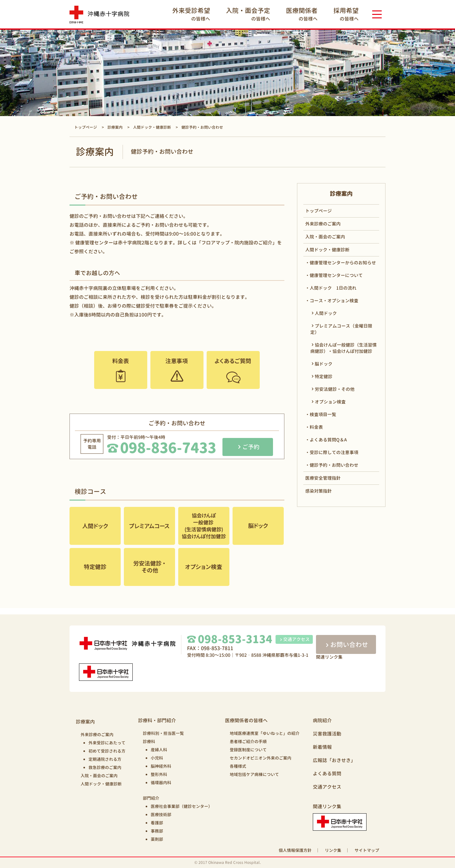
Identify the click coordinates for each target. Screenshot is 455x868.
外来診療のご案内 (323, 224)
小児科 (157, 758)
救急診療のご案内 (105, 767)
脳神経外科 (161, 766)
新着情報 (322, 747)
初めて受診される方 (107, 751)
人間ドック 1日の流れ (333, 288)
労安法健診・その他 (335, 389)
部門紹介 (151, 798)
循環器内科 (161, 783)
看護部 (157, 823)
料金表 (316, 427)
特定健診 (324, 376)
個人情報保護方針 (295, 850)
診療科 (149, 742)
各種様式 (238, 766)
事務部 (157, 831)
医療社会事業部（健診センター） (182, 806)
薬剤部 (157, 839)
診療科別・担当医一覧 (163, 733)
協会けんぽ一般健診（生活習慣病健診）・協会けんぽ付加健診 (343, 348)
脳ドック (324, 364)
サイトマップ (367, 850)
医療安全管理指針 (323, 478)
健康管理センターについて (336, 275)
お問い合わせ (346, 644)
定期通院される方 (105, 759)
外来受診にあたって (107, 743)
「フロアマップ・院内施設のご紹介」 (237, 243)
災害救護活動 (327, 734)
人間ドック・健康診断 (327, 250)
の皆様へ (191, 14)
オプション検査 (330, 402)
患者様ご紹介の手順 (248, 742)
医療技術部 (161, 815)
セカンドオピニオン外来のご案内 (261, 758)
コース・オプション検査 (334, 301)
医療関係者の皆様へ (246, 720)
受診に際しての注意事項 (334, 452)
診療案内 (85, 722)
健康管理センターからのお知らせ (343, 263)
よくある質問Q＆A (328, 440)
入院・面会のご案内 (325, 237)
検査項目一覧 (323, 414)
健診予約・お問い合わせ (334, 465)
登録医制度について (248, 750)
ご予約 (251, 447)
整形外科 (159, 774)
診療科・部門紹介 (157, 720)
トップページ (318, 211)
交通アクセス (294, 639)
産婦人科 (159, 750)
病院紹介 (322, 720)
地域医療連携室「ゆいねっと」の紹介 (265, 733)
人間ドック (326, 313)
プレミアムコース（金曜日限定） (341, 329)
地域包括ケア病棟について (254, 774)
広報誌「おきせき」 (334, 760)
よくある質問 (327, 774)
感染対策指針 (318, 491)
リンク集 (333, 850)
